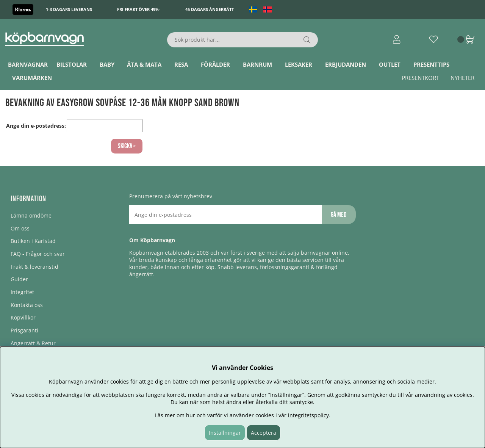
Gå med (339, 215)
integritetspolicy (308, 415)
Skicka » (127, 146)
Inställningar (225, 433)
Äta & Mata (144, 64)
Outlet (390, 64)
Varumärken (32, 78)
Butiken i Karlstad (33, 241)
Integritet (22, 292)
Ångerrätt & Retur (33, 343)
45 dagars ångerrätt (210, 9)
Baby (107, 64)
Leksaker (299, 64)
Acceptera (264, 433)
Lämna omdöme (31, 215)
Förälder (215, 64)
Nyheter (462, 78)
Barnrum (257, 64)
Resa (181, 64)
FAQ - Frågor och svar (38, 254)
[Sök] (243, 40)
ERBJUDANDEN (346, 64)
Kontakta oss (27, 305)
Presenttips (431, 64)
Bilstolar (72, 64)
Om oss (20, 228)
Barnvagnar (28, 64)
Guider (19, 279)
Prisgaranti (24, 330)
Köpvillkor (23, 317)
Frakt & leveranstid (34, 267)
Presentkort (420, 78)
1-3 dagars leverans (69, 9)
